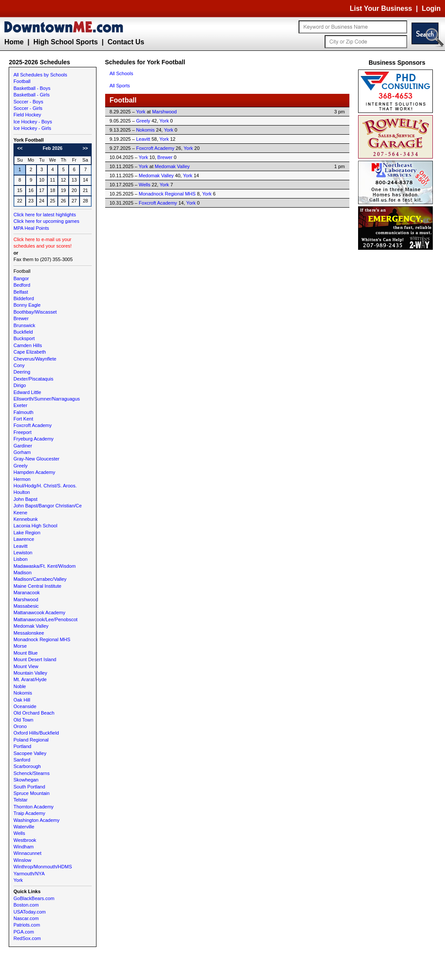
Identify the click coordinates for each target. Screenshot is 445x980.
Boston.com (26, 905)
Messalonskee (29, 633)
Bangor (21, 278)
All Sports (120, 86)
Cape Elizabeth (30, 352)
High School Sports (66, 42)
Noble (20, 686)
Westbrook (25, 840)
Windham (23, 847)
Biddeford (24, 298)
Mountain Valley (30, 673)
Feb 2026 (53, 148)
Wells (19, 833)
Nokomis (23, 693)
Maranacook (27, 593)
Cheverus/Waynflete (35, 359)
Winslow (22, 860)
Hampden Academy (34, 472)
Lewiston (23, 553)
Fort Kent (23, 419)
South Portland (29, 787)
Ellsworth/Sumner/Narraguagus (47, 399)
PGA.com (24, 932)
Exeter (20, 405)
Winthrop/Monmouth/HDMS (43, 867)
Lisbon (20, 559)
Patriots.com (27, 925)
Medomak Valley (31, 626)
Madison (23, 573)
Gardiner (23, 446)
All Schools (121, 73)
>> (85, 148)
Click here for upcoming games (46, 221)
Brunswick (24, 325)
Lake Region (27, 533)
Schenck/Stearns (32, 773)
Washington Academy (37, 820)
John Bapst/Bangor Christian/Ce (48, 506)
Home (14, 42)
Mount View (26, 666)
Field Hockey (27, 115)
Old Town (23, 720)
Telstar (20, 800)
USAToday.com (30, 912)
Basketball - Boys (32, 88)
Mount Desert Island (35, 659)
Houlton (22, 492)
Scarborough (27, 766)
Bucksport (24, 338)
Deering (22, 372)
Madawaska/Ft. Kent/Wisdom (45, 566)
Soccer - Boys (28, 102)
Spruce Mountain (32, 793)
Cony (19, 365)
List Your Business (381, 8)
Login (431, 8)
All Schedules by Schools (40, 75)
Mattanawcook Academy (39, 612)
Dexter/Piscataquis (33, 379)
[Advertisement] (397, 382)
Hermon (22, 479)
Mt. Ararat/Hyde (30, 679)
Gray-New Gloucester (37, 459)
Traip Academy (29, 813)
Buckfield (23, 332)
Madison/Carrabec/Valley (40, 579)
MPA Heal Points (31, 228)
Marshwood (26, 599)
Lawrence (24, 539)
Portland (22, 746)
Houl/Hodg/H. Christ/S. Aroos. (45, 486)
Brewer (21, 318)
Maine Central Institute (37, 586)
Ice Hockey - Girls (32, 128)
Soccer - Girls (28, 108)
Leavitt (20, 546)
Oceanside (25, 706)
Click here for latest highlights (45, 215)
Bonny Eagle (27, 305)
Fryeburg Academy (33, 439)
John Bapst (25, 499)
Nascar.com (26, 918)
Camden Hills (28, 345)
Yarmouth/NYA (29, 874)
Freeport (23, 432)
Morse (20, 646)
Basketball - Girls (32, 95)
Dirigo (20, 385)
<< (20, 148)
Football (22, 81)
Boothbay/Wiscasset (35, 312)
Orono (20, 726)
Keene (20, 513)
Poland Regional (31, 740)
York (18, 880)
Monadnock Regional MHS (42, 639)
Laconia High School (35, 526)
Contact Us (126, 42)
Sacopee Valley (30, 753)
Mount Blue (26, 653)
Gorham (22, 452)
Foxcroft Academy (33, 425)
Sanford (22, 760)
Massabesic (26, 606)
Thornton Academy (33, 807)
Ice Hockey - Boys (33, 122)
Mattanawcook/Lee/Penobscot (45, 619)
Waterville (24, 827)
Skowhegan (26, 780)
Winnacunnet (27, 853)
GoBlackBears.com (34, 898)
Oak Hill (22, 700)
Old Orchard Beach (34, 713)
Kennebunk (26, 519)
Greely (20, 466)
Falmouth (23, 412)
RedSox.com (27, 938)
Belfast (21, 292)
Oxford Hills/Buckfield (36, 733)
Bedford (22, 285)
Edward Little (27, 392)
